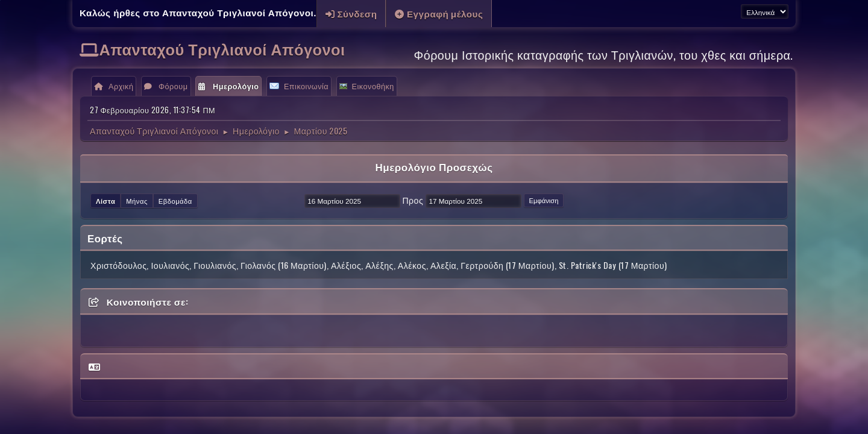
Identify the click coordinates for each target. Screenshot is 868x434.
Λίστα (105, 201)
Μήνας (137, 201)
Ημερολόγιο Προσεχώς (434, 167)
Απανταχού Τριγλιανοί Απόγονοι (222, 49)
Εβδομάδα (175, 201)
